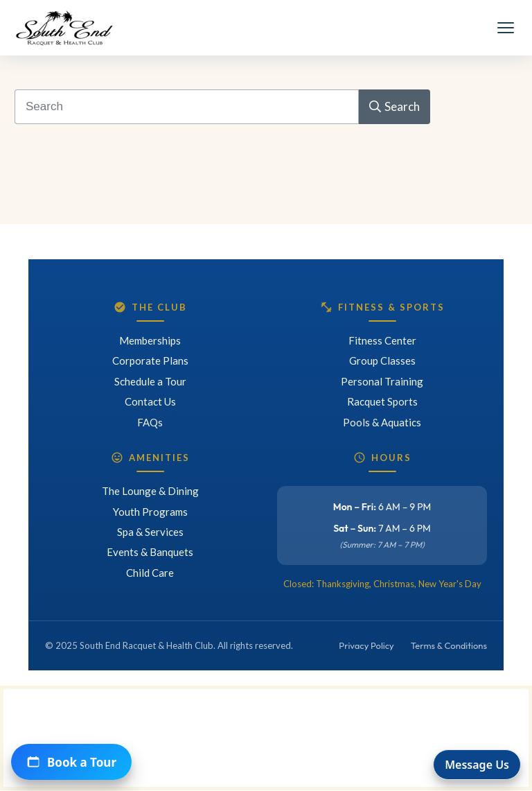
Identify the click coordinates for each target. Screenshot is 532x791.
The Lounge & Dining (150, 491)
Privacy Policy (366, 645)
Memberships (150, 340)
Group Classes (382, 360)
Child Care (150, 573)
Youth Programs (150, 512)
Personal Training (382, 381)
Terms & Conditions (449, 645)
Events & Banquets (150, 552)
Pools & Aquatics (382, 422)
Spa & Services (150, 532)
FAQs (150, 422)
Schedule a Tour (150, 381)
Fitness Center (382, 340)
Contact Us (150, 401)
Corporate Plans (150, 360)
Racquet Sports (382, 401)
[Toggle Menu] (506, 28)
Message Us (477, 765)
